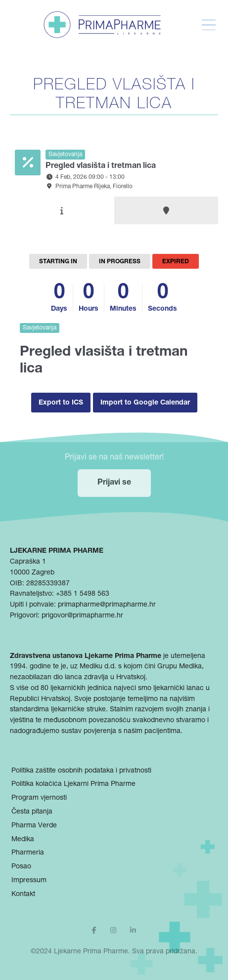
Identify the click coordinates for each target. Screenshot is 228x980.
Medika (23, 840)
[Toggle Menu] (209, 25)
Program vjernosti (39, 798)
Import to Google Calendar (145, 403)
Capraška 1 (28, 562)
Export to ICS (61, 403)
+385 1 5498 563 (83, 594)
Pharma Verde (34, 826)
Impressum (29, 881)
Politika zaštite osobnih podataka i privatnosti (81, 771)
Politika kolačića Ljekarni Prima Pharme (73, 784)
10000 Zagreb (32, 573)
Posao (21, 867)
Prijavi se (114, 483)
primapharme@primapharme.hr (107, 605)
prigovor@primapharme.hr (82, 616)
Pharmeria (28, 853)
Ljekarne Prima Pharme (91, 952)
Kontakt (23, 895)
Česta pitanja (32, 812)
